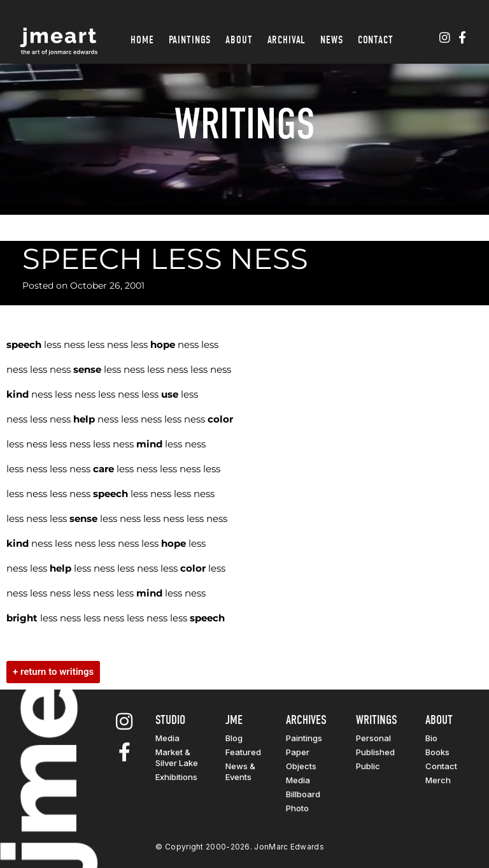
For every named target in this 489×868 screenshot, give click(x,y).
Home (142, 40)
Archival (287, 40)
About (239, 40)
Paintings (190, 40)
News (331, 40)
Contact (376, 40)
